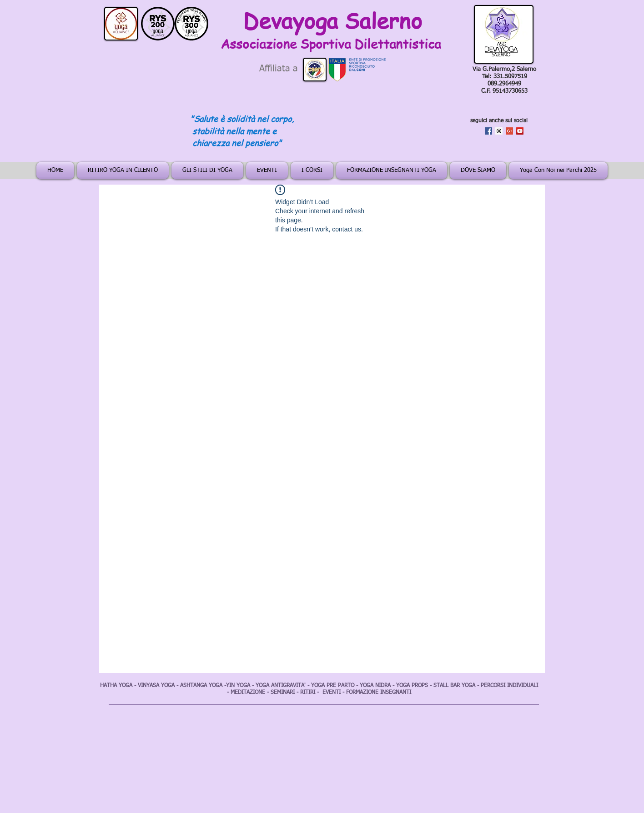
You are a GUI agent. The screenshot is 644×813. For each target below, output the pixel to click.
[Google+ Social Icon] (509, 131)
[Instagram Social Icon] (499, 131)
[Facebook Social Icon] (488, 131)
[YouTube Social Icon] (520, 131)
